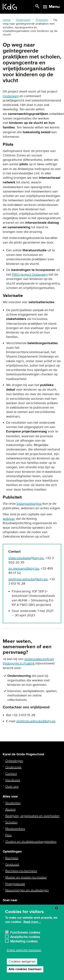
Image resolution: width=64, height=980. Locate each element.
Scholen (11, 822)
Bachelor (12, 858)
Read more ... (32, 922)
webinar (9, 519)
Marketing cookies (24, 941)
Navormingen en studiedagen (27, 890)
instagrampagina (29, 504)
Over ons (12, 787)
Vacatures (13, 780)
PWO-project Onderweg (30, 275)
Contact (11, 774)
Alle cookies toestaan (25, 969)
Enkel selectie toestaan (24, 950)
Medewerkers (15, 829)
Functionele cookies (25, 932)
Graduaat (12, 865)
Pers (8, 835)
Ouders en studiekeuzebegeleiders (31, 842)
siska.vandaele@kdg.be (26, 558)
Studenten (13, 803)
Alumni (10, 810)
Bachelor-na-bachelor (21, 871)
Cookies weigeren (22, 962)
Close (56, 908)
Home (7, 20)
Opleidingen (14, 761)
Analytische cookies (25, 937)
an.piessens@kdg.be (24, 569)
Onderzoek (23, 20)
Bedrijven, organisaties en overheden (32, 816)
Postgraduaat (15, 884)
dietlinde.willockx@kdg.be (28, 579)
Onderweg (11, 96)
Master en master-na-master (26, 877)
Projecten (42, 20)
